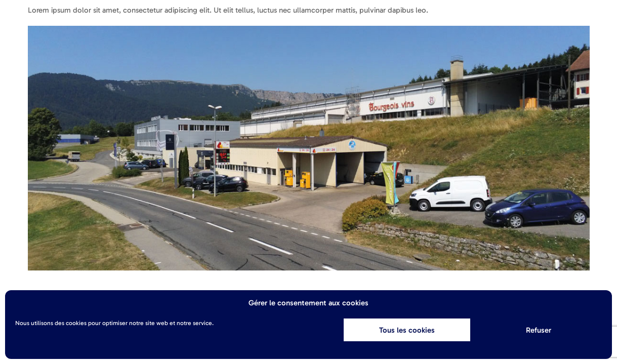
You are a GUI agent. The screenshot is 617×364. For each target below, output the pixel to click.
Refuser (539, 330)
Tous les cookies (407, 330)
